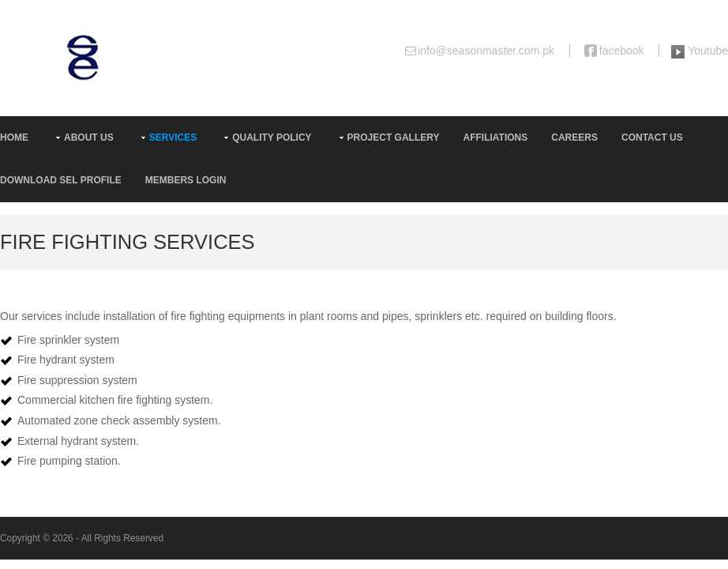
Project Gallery (394, 138)
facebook (622, 51)
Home (14, 138)
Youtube (708, 51)
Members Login (186, 180)
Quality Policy (272, 138)
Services (173, 138)
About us (89, 138)
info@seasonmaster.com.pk (486, 51)
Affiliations (496, 138)
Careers (574, 138)
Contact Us (652, 138)
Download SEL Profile (61, 180)
